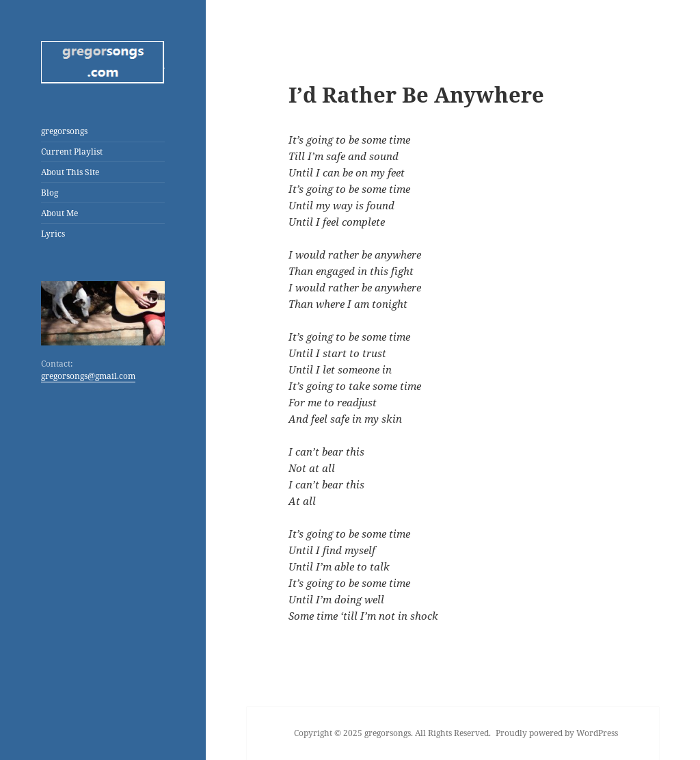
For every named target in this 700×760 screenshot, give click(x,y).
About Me (59, 213)
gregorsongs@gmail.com (88, 376)
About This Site (70, 172)
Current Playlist (72, 152)
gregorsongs (64, 131)
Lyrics (53, 234)
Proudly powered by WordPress (557, 733)
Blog (50, 193)
